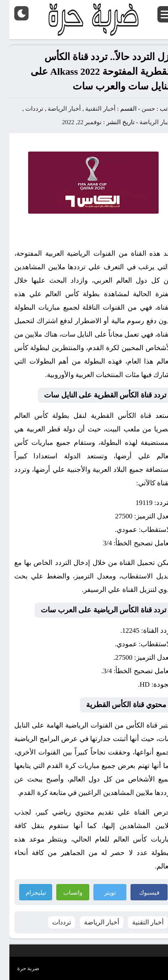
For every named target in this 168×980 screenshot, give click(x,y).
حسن (139, 109)
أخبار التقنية (91, 109)
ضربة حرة (19, 968)
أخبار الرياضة (55, 109)
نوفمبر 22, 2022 (72, 122)
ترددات (25, 109)
